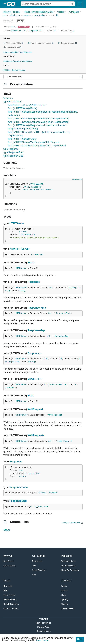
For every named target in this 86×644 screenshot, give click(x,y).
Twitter (64, 586)
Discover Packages (12, 12)
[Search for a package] (45, 4)
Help (34, 575)
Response (34, 282)
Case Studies (9, 566)
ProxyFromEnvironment (41, 190)
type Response (11, 149)
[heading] (12, 4)
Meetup (64, 604)
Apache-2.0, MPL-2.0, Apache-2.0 (26, 31)
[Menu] (43, 77)
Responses (34, 353)
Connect (66, 581)
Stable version (12, 47)
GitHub (64, 590)
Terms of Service (44, 623)
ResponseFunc (37, 308)
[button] (5, 43)
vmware (27, 15)
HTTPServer (17, 223)
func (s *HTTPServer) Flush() (23, 108)
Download (8, 586)
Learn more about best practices (18, 52)
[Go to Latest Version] (24, 27)
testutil (52, 15)
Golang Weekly (68, 608)
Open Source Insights (14, 70)
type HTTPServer (12, 102)
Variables (8, 98)
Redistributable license (41, 43)
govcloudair (40, 15)
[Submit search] (72, 4)
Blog (5, 590)
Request (12, 388)
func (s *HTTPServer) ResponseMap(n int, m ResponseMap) (39, 122)
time (22, 235)
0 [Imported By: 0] (68, 31)
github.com (15, 15)
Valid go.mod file (13, 43)
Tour (34, 566)
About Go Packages (70, 570)
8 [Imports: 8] (52, 31)
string (23, 232)
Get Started (39, 556)
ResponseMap (36, 330)
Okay (80, 639)
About (7, 581)
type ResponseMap (13, 156)
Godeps (61, 12)
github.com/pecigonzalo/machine (39, 12)
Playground (37, 561)
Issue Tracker (9, 595)
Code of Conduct (11, 608)
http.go (7, 530)
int (51, 288)
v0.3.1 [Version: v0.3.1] (10, 27)
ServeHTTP (34, 379)
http (32, 184)
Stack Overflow (39, 570)
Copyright (44, 619)
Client (39, 184)
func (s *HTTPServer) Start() (22, 139)
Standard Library (68, 561)
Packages (67, 556)
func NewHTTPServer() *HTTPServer (27, 105)
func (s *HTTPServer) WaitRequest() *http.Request (33, 142)
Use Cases (8, 561)
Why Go (8, 556)
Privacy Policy (43, 627)
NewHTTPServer (19, 249)
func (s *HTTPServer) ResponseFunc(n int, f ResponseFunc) (39, 119)
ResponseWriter (59, 385)
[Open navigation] (80, 4)
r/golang (65, 599)
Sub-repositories (68, 566)
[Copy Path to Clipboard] (57, 15)
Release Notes (10, 599)
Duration (30, 235)
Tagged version (68, 43)
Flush (31, 263)
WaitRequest (35, 409)
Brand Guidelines (11, 604)
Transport (35, 187)
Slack (63, 595)
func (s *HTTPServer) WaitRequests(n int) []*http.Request (37, 146)
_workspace (74, 12)
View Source (77, 180)
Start (30, 396)
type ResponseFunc (13, 152)
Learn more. (42, 640)
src (5, 15)
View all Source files (71, 523)
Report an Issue (43, 631)
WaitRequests (36, 435)
